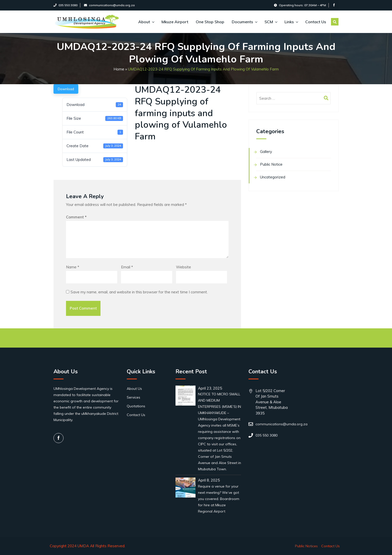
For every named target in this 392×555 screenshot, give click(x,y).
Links (291, 22)
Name (73, 267)
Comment (76, 217)
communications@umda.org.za (109, 5)
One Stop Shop (210, 22)
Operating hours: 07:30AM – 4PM (300, 5)
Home (119, 69)
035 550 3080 (65, 5)
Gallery (266, 152)
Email (127, 267)
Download (66, 89)
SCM (271, 22)
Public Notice (271, 164)
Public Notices (306, 546)
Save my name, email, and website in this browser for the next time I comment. (139, 292)
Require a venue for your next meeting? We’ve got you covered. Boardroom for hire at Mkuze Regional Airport (219, 499)
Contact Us (316, 22)
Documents (244, 22)
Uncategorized (273, 177)
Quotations (136, 406)
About (146, 22)
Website (183, 267)
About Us (134, 389)
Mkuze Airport (175, 22)
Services (133, 397)
